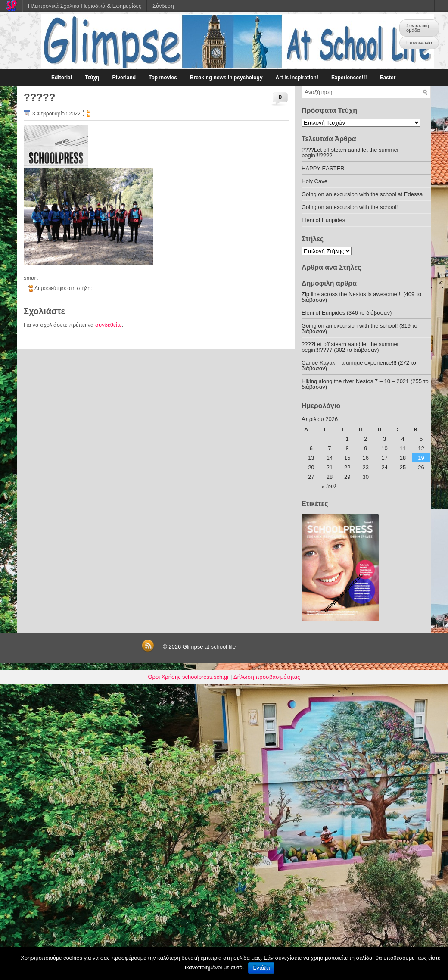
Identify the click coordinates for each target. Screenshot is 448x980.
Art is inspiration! (297, 78)
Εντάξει (261, 968)
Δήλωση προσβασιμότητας (267, 677)
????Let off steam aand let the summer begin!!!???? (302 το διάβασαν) (350, 347)
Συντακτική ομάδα (418, 28)
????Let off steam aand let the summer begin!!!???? (350, 153)
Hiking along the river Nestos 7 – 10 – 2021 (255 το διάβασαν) (365, 384)
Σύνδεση (163, 6)
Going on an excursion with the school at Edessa (362, 194)
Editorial (62, 78)
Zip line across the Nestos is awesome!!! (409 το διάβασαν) (361, 297)
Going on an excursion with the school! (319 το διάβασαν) (359, 328)
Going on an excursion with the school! (350, 207)
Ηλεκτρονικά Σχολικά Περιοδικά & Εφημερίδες (85, 6)
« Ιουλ (329, 486)
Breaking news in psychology (226, 78)
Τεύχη (92, 78)
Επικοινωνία (419, 43)
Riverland (124, 78)
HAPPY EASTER (323, 168)
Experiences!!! (349, 78)
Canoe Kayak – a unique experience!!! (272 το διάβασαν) (359, 365)
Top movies (163, 78)
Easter (388, 78)
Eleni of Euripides (323, 220)
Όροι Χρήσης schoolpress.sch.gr (189, 677)
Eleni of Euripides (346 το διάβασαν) (347, 313)
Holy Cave (314, 181)
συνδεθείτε (109, 325)
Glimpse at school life (209, 647)
